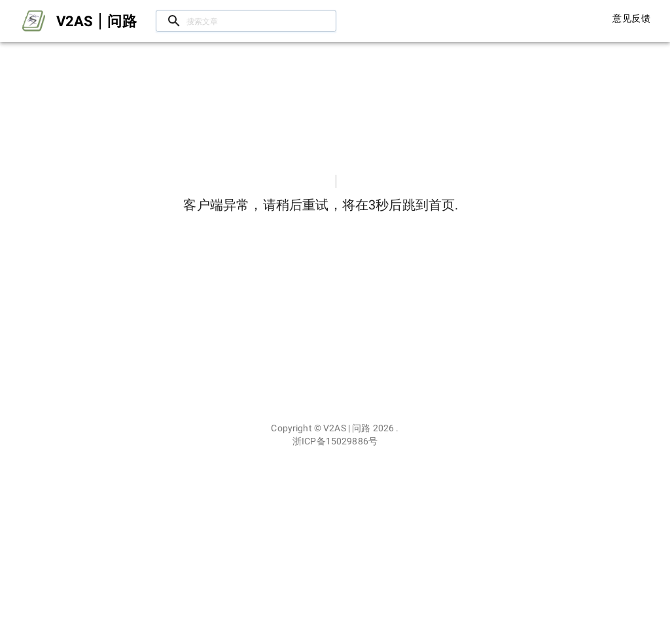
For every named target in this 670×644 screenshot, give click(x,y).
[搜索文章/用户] (246, 21)
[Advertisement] (335, 546)
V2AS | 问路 (347, 428)
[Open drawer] (34, 21)
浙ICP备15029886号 (335, 441)
